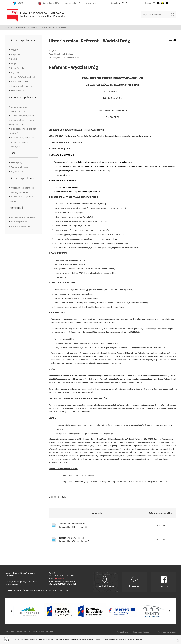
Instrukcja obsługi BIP (72, 3)
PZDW (7, 28)
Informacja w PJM (19, 222)
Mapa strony (122, 632)
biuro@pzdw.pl (60, 578)
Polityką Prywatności (63, 639)
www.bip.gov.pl (91, 3)
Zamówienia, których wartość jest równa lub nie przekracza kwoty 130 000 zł (23, 120)
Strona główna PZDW (48, 3)
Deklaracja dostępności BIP (23, 217)
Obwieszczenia (18, 91)
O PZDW (15, 50)
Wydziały (15, 73)
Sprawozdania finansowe (22, 86)
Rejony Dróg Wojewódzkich (23, 77)
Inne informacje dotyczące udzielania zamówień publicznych (22, 142)
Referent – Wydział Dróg (50, 28)
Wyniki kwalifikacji (19, 167)
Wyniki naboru (17, 172)
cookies (32, 639)
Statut (14, 59)
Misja (13, 63)
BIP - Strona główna (20, 28)
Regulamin (16, 54)
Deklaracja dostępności (143, 632)
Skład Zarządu (17, 68)
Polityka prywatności (167, 632)
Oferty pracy (34, 28)
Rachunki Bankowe (20, 82)
